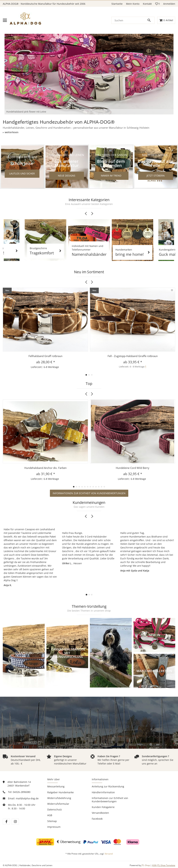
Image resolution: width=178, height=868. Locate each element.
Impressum (54, 827)
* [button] (146, 367)
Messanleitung (56, 786)
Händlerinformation (103, 792)
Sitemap (52, 821)
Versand (109, 854)
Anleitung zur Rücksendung (108, 786)
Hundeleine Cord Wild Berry (133, 468)
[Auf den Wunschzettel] (172, 290)
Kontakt (147, 4)
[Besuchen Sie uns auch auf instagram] (15, 822)
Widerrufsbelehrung (59, 798)
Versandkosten (100, 813)
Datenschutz (55, 809)
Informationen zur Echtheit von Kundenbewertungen (89, 493)
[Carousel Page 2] (89, 595)
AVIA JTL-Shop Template (164, 865)
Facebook (97, 819)
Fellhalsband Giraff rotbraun (45, 356)
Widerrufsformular (58, 804)
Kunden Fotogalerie (103, 807)
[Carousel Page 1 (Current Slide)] (86, 595)
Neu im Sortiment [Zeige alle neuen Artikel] (89, 272)
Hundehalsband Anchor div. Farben (45, 468)
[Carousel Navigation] (89, 214)
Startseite (117, 4)
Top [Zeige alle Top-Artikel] (89, 384)
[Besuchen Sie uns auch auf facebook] (6, 822)
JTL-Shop (146, 865)
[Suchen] (129, 20)
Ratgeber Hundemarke (60, 792)
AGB (50, 815)
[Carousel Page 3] (92, 595)
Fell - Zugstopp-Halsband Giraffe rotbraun (133, 356)
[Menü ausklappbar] (5, 20)
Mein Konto (133, 4)
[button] (157, 4)
